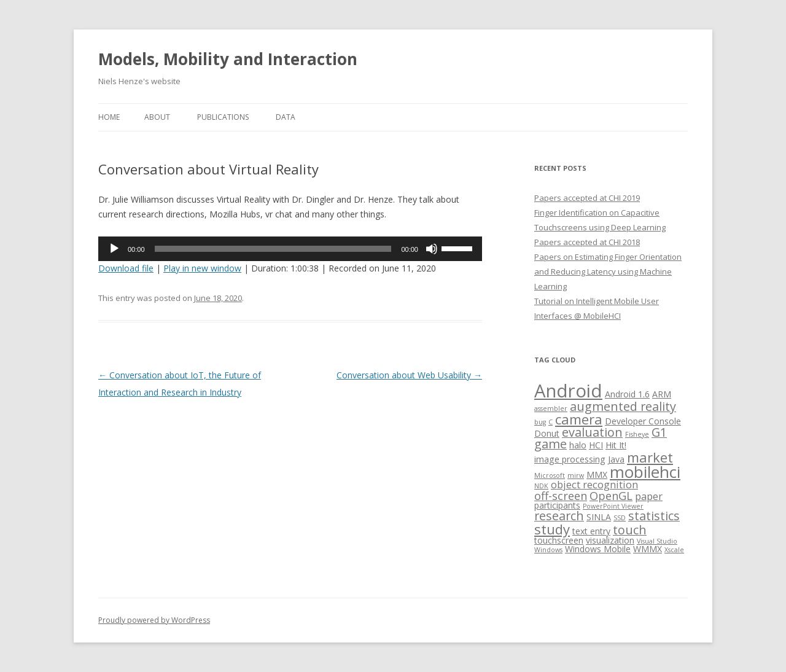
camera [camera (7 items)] (579, 419)
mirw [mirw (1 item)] (576, 475)
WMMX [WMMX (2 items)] (648, 549)
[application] (290, 249)
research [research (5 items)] (559, 516)
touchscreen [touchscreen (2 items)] (559, 540)
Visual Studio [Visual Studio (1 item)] (657, 541)
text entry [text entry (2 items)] (591, 531)
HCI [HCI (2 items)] (596, 445)
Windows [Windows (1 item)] (548, 550)
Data (286, 117)
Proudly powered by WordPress (154, 620)
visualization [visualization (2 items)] (610, 540)
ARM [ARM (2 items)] (662, 394)
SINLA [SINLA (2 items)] (599, 517)
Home (109, 117)
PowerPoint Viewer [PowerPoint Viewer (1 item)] (613, 506)
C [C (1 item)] (551, 422)
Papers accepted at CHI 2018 (587, 242)
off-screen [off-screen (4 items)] (561, 495)
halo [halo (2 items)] (578, 445)
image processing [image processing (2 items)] (570, 459)
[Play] (114, 249)
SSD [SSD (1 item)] (620, 518)
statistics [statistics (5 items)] (654, 516)
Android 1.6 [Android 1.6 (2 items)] (627, 394)
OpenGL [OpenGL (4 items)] (611, 495)
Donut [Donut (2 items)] (547, 433)
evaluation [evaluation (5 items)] (592, 432)
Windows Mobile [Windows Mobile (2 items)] (598, 549)
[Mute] (432, 249)
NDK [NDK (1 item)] (541, 486)
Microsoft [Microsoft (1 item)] (550, 475)
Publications (223, 117)
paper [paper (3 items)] (649, 496)
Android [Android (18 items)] (568, 391)
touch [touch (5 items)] (630, 530)
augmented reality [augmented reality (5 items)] (623, 406)
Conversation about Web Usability (409, 375)
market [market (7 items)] (650, 457)
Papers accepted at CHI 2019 (587, 198)
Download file (126, 268)
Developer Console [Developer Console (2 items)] (643, 421)
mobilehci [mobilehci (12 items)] (645, 472)
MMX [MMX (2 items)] (597, 475)
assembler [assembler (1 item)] (551, 408)
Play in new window (202, 268)
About (157, 117)
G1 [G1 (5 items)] (659, 432)
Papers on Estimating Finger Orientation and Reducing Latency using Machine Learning (608, 272)
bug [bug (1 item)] (540, 422)
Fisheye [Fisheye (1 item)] (637, 434)
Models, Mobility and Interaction (228, 59)
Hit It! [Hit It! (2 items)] (616, 445)
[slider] (273, 249)
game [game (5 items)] (551, 444)
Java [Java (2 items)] (616, 459)
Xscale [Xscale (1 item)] (674, 550)
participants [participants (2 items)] (557, 505)
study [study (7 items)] (552, 529)
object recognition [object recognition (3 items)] (594, 484)
